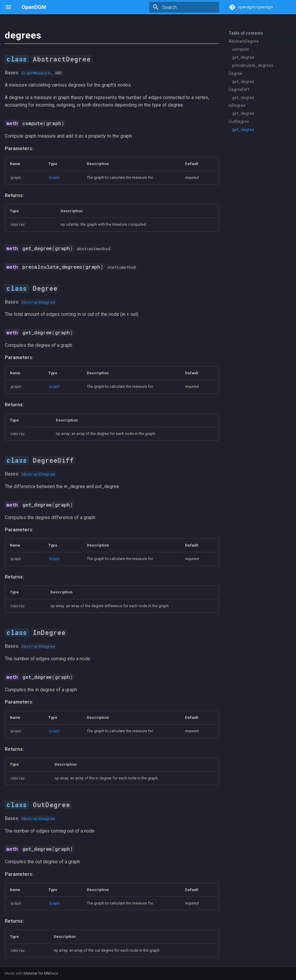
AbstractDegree (38, 302)
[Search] (184, 7)
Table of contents (246, 33)
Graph (54, 178)
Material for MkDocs (41, 973)
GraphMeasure (36, 73)
